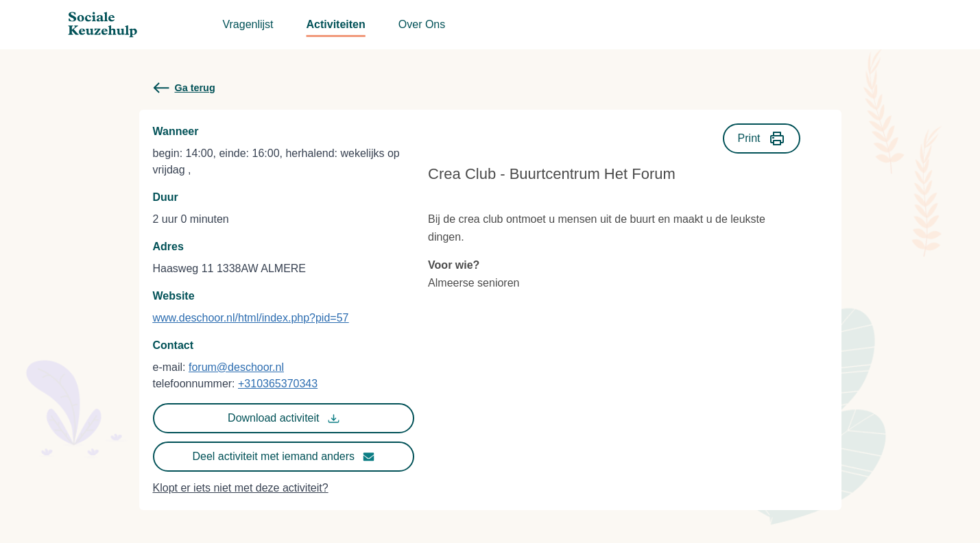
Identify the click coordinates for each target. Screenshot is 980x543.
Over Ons (422, 24)
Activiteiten (336, 24)
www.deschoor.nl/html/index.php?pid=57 (251, 318)
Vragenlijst (248, 24)
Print (762, 138)
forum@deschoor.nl (236, 367)
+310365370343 (278, 384)
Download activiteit (283, 418)
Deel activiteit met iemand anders (284, 457)
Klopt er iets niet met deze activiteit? (241, 488)
